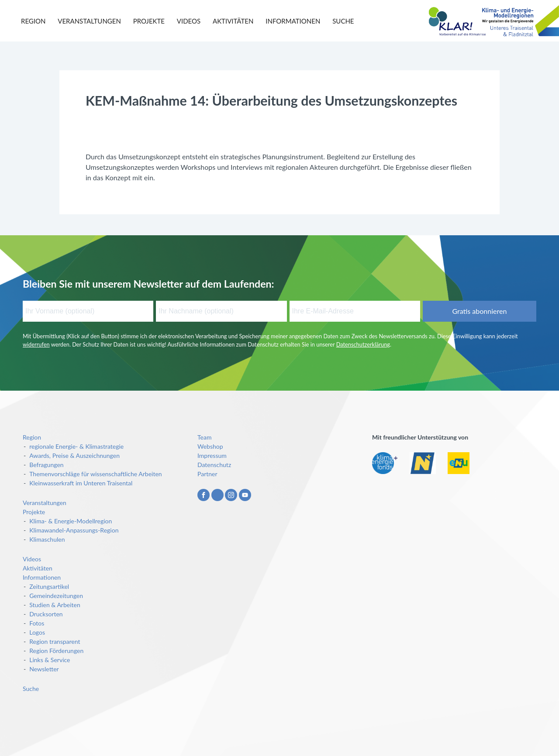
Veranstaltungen (89, 21)
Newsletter (44, 669)
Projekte (149, 21)
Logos (37, 632)
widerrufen (36, 344)
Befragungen (46, 465)
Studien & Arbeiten (55, 605)
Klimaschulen (47, 539)
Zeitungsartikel (49, 586)
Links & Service (50, 660)
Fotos (37, 623)
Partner (207, 474)
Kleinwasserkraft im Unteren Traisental (81, 483)
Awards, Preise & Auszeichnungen (74, 455)
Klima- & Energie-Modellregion (71, 521)
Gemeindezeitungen (56, 596)
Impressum (212, 455)
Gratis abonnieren (479, 311)
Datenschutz (214, 465)
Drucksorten (46, 614)
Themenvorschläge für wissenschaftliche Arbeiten (95, 474)
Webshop (210, 446)
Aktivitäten (233, 21)
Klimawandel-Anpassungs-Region (74, 530)
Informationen (293, 21)
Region (33, 21)
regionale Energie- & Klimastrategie (76, 446)
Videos (189, 21)
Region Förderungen (56, 651)
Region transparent (55, 641)
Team (204, 437)
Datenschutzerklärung (363, 344)
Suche (343, 21)
